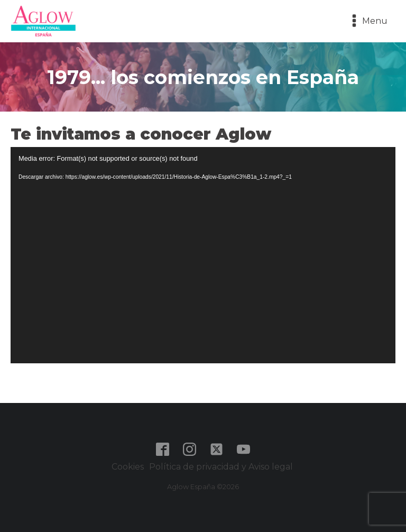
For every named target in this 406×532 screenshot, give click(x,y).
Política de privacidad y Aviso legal (222, 467)
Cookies (128, 467)
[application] (203, 255)
